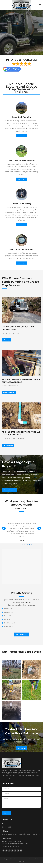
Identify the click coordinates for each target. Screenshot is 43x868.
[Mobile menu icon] (40, 5)
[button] (22, 545)
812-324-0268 (26, 602)
